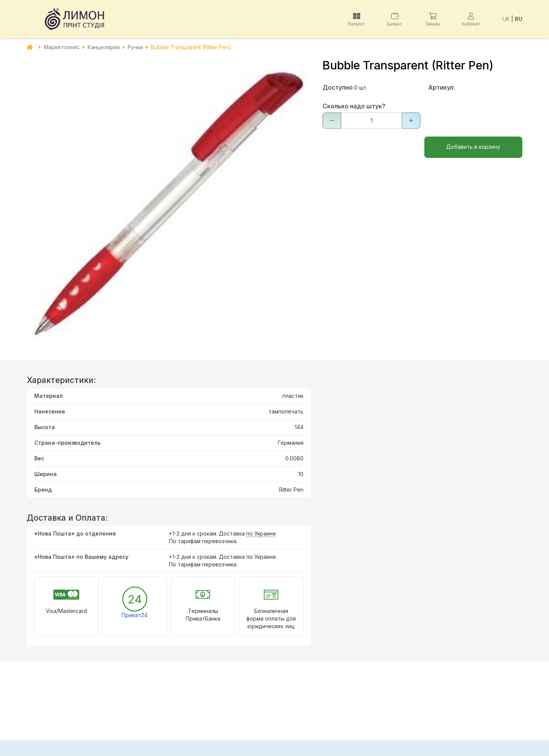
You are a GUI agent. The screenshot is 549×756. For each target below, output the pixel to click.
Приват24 (135, 615)
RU (518, 19)
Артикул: (441, 87)
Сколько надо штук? (354, 106)
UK (506, 19)
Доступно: (338, 87)
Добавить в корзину (473, 147)
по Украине (261, 533)
